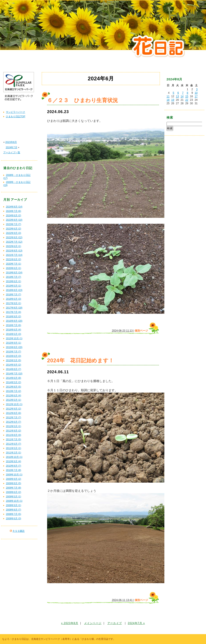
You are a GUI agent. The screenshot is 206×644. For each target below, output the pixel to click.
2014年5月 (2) (13, 382)
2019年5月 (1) (13, 286)
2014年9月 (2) (13, 365)
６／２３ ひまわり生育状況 (83, 100)
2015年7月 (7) (13, 352)
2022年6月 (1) (13, 246)
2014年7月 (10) (14, 373)
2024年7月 (12, 147)
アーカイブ (115, 623)
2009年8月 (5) (13, 483)
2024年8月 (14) (14, 207)
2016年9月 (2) (13, 316)
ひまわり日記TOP (16, 116)
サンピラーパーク (16, 112)
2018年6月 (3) (13, 299)
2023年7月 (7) (13, 224)
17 (196, 96)
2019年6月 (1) (13, 281)
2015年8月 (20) (14, 347)
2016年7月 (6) (13, 325)
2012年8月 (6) (13, 413)
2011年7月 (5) (13, 439)
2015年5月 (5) (13, 360)
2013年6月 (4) (13, 395)
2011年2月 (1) (13, 453)
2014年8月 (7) (13, 369)
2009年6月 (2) (13, 492)
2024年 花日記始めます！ (81, 360)
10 (196, 93)
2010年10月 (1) (14, 457)
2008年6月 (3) (13, 518)
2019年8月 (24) (14, 272)
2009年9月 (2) (13, 479)
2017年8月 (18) (14, 308)
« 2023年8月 (70, 623)
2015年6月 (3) (13, 356)
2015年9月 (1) (13, 343)
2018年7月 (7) (13, 294)
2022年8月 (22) (14, 237)
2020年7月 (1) (13, 264)
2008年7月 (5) (13, 514)
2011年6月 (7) (13, 444)
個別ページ (141, 331)
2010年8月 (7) (13, 466)
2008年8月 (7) (13, 510)
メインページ (93, 623)
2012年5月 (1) (13, 426)
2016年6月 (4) (13, 330)
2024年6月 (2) (13, 215)
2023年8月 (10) (14, 220)
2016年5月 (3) (13, 334)
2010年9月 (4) (13, 461)
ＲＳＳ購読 (19, 531)
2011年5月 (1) (13, 448)
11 (168, 96)
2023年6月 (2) (13, 229)
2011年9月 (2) (13, 431)
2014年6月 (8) (13, 378)
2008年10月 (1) (14, 501)
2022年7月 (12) (14, 242)
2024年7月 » (136, 623)
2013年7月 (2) (13, 391)
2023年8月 (11, 142)
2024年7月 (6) (13, 211)
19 (173, 100)
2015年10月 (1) (14, 338)
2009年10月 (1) (14, 474)
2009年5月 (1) (13, 496)
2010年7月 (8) (13, 470)
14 (182, 96)
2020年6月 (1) (13, 268)
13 (177, 96)
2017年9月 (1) (13, 303)
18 (168, 100)
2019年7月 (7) (13, 277)
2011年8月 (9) (13, 435)
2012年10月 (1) (14, 404)
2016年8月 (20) (14, 321)
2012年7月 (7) (13, 417)
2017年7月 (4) (13, 312)
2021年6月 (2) (13, 259)
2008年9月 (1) (13, 505)
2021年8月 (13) (14, 251)
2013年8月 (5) (13, 387)
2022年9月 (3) (13, 233)
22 (187, 100)
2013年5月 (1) (13, 400)
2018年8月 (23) (14, 290)
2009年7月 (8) (13, 488)
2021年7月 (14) (14, 255)
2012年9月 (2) (13, 409)
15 (187, 96)
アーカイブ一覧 (12, 152)
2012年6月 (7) (13, 422)
